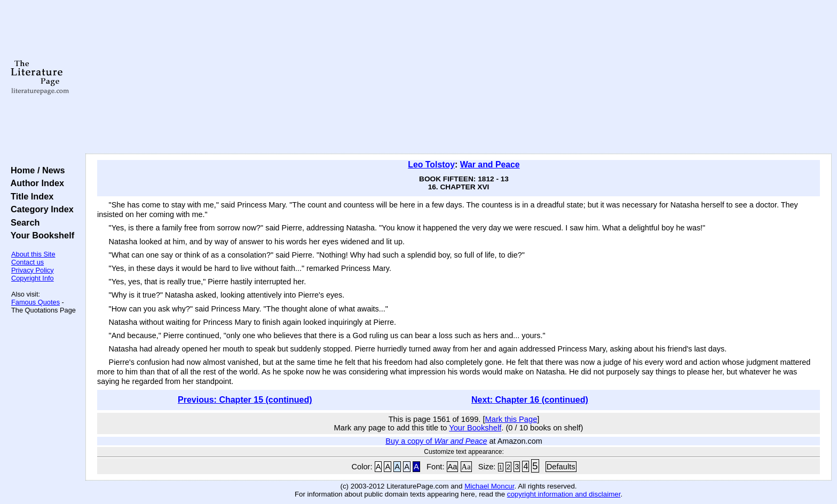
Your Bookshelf (40, 235)
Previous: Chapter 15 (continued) (245, 400)
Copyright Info (33, 278)
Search (23, 222)
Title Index (30, 196)
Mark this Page (511, 419)
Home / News (35, 170)
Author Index (35, 183)
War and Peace (490, 165)
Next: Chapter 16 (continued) (530, 400)
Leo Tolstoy (431, 165)
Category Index (40, 209)
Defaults (561, 467)
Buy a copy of (436, 441)
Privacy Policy (33, 270)
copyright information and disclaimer (564, 494)
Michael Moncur (489, 486)
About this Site (33, 254)
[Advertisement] (459, 77)
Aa (453, 467)
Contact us (27, 262)
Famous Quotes (35, 302)
